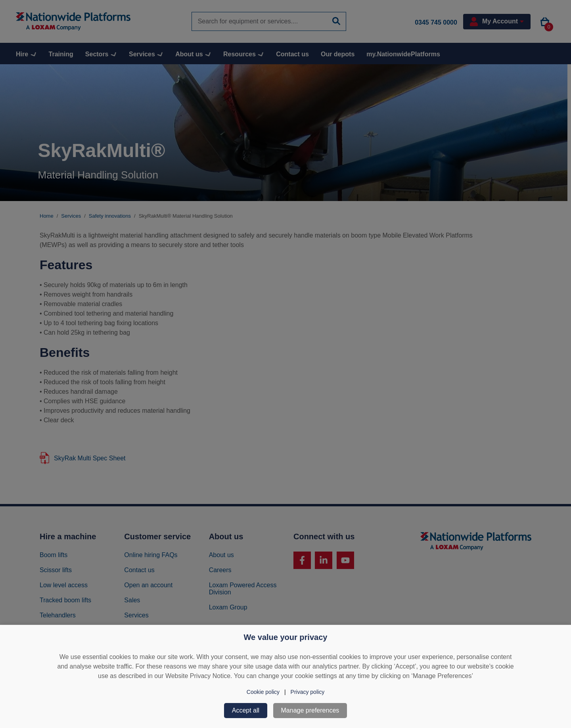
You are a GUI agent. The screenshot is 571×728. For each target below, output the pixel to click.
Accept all (246, 710)
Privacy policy (308, 692)
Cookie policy (263, 692)
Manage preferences (310, 710)
